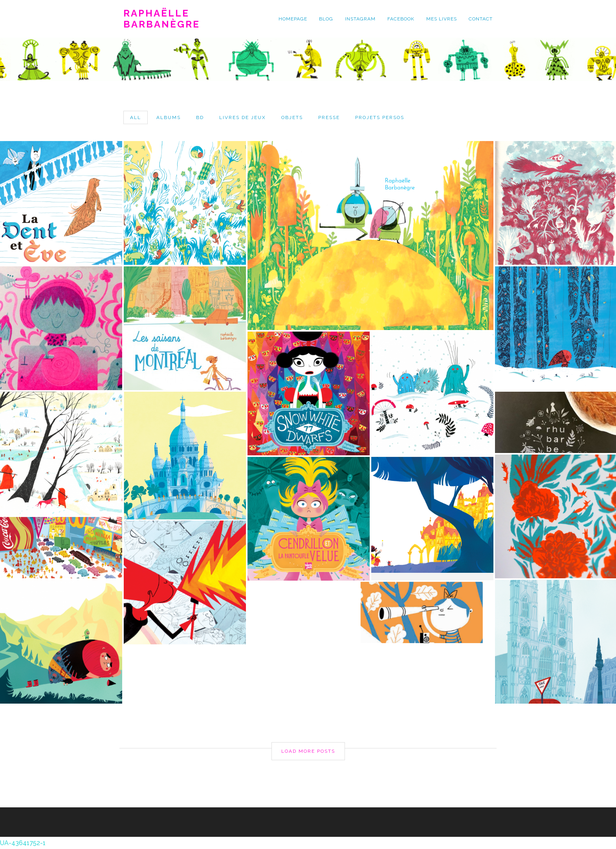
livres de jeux (243, 117)
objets (292, 117)
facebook (401, 19)
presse (329, 117)
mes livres (442, 19)
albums (169, 117)
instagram (360, 19)
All (136, 117)
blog (326, 19)
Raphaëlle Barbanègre (162, 19)
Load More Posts (308, 751)
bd (200, 117)
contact (481, 19)
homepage (293, 19)
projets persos (380, 117)
